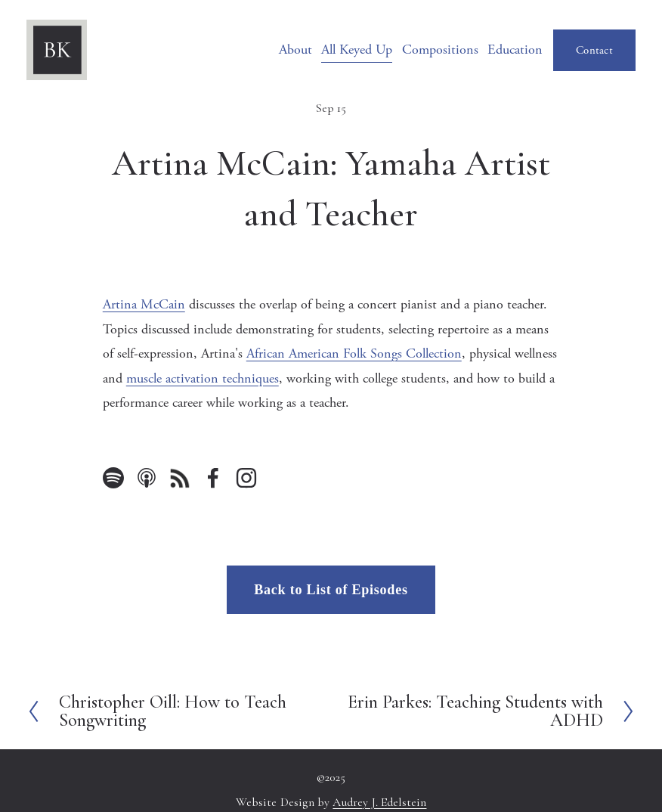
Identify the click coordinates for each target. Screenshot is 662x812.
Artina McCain (144, 304)
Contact (594, 50)
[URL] (180, 478)
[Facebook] (213, 478)
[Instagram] (246, 478)
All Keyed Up (357, 50)
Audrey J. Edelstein (379, 804)
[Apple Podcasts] (147, 478)
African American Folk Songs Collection (354, 353)
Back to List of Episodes (331, 590)
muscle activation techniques (203, 378)
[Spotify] (113, 478)
